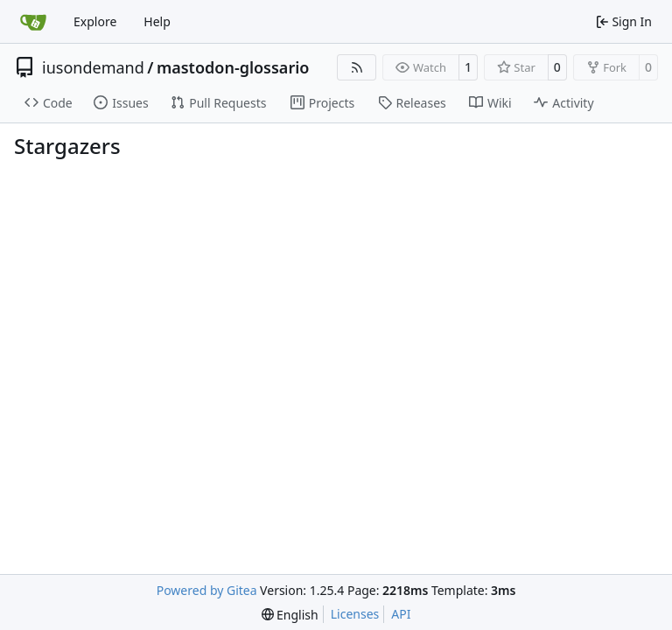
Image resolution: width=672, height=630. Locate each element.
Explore (95, 21)
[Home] (33, 22)
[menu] (290, 615)
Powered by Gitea (207, 590)
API (401, 614)
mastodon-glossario (233, 67)
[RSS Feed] (357, 67)
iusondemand (93, 67)
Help (157, 21)
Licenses (355, 614)
